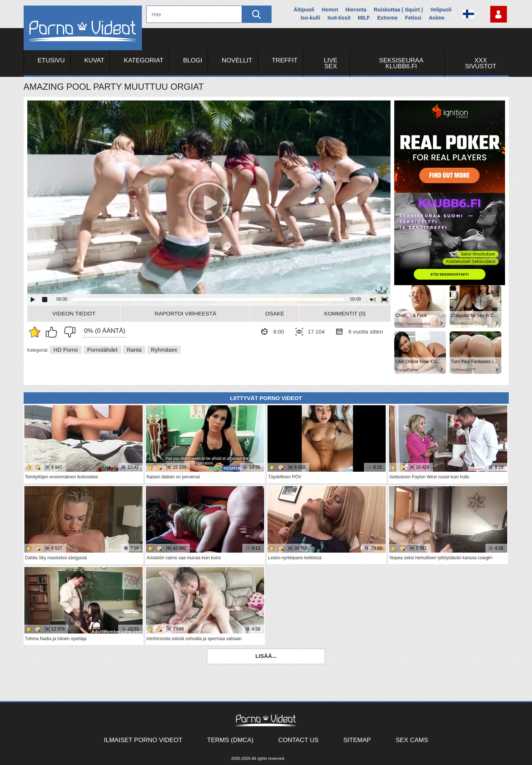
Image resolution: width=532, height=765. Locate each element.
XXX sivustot (481, 63)
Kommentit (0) (345, 313)
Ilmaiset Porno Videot (143, 740)
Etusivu (51, 60)
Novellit (237, 60)
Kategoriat (144, 60)
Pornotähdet (102, 350)
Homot (330, 10)
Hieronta (356, 10)
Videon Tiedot (74, 313)
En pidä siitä (68, 332)
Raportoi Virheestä (185, 313)
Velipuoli (441, 10)
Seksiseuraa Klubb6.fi (401, 63)
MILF (364, 18)
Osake (275, 313)
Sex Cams (412, 740)
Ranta (134, 350)
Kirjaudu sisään (499, 14)
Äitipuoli (304, 10)
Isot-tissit (339, 18)
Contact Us (298, 740)
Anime (437, 18)
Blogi (192, 60)
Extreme (387, 18)
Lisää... (266, 656)
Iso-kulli (311, 18)
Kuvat (94, 60)
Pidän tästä (53, 332)
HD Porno (66, 350)
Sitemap (357, 740)
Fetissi (413, 18)
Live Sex (331, 63)
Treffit (285, 60)
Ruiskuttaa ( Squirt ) (398, 10)
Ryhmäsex (164, 350)
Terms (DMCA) (231, 740)
